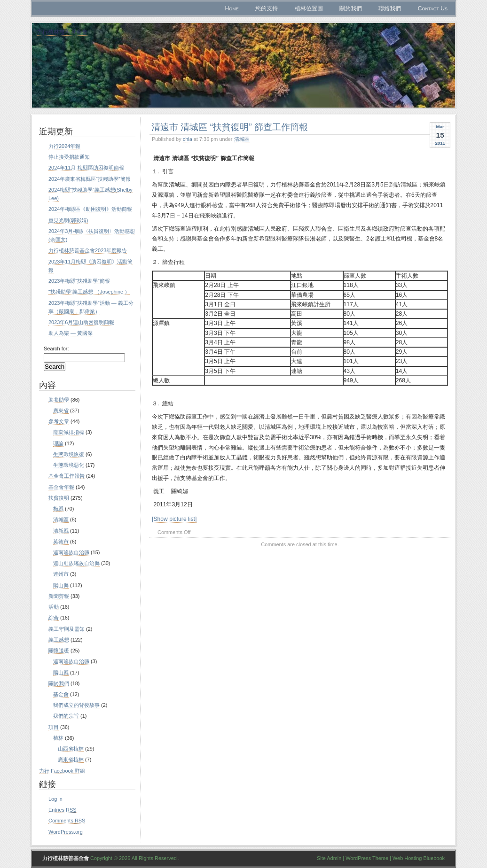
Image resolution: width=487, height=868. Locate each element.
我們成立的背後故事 (76, 705)
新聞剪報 (59, 596)
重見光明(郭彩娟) (68, 220)
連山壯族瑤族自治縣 (76, 563)
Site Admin (329, 858)
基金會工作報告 (67, 476)
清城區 (242, 139)
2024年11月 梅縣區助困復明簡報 (86, 168)
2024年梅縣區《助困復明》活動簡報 (90, 209)
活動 (54, 607)
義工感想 (59, 640)
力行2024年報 (64, 146)
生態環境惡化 (69, 465)
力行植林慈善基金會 (62, 32)
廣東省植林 (71, 759)
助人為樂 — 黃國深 (71, 333)
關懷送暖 (59, 651)
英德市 (61, 542)
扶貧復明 (59, 498)
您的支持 (267, 8)
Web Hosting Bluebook (419, 858)
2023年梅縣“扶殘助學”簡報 (79, 281)
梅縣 (58, 509)
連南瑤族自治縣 (71, 552)
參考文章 (59, 421)
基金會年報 (61, 487)
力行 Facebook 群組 (62, 771)
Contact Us (433, 8)
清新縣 (61, 531)
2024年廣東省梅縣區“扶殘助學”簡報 (90, 179)
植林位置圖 (309, 8)
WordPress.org (66, 832)
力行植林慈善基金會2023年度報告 (88, 250)
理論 (58, 443)
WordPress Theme (367, 858)
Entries (63, 810)
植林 (58, 738)
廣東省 (61, 411)
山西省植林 (71, 749)
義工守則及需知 (67, 629)
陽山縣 (61, 585)
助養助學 (59, 400)
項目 (54, 727)
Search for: (56, 349)
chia (188, 139)
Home (232, 8)
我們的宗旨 (66, 716)
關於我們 (351, 8)
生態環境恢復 (69, 454)
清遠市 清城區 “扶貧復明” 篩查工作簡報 (230, 127)
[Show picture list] (174, 519)
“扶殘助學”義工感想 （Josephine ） (89, 292)
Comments (67, 821)
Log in (55, 799)
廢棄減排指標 (69, 432)
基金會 (61, 694)
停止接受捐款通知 (69, 157)
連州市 (61, 574)
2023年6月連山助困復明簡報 (81, 322)
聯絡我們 (390, 8)
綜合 (54, 618)
